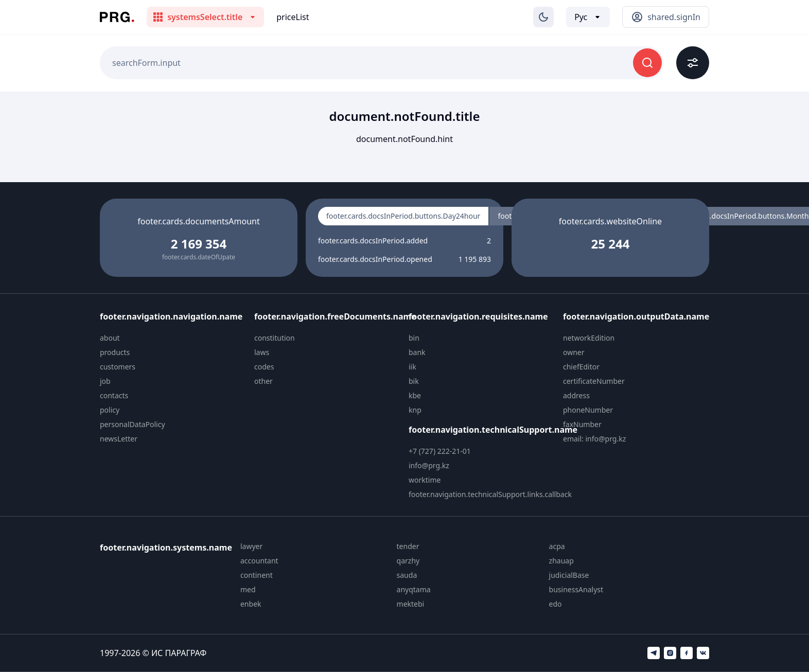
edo (556, 604)
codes (264, 367)
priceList (293, 17)
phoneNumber (588, 410)
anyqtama (414, 589)
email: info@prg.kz (594, 439)
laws (262, 352)
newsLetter (119, 439)
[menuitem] (173, 338)
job (105, 381)
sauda (407, 575)
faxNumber (582, 424)
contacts (114, 395)
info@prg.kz (429, 465)
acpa (557, 546)
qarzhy (408, 561)
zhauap (561, 561)
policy (110, 410)
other (263, 381)
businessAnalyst (576, 589)
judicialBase (569, 575)
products (115, 352)
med (248, 589)
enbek (251, 604)
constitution (275, 338)
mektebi (411, 604)
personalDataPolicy (133, 424)
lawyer (251, 546)
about (110, 338)
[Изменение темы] (543, 17)
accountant (259, 561)
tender (408, 546)
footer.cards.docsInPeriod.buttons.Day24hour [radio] (403, 216)
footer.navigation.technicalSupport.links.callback (490, 494)
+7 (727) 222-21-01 (440, 451)
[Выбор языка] (588, 17)
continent (257, 575)
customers (118, 367)
